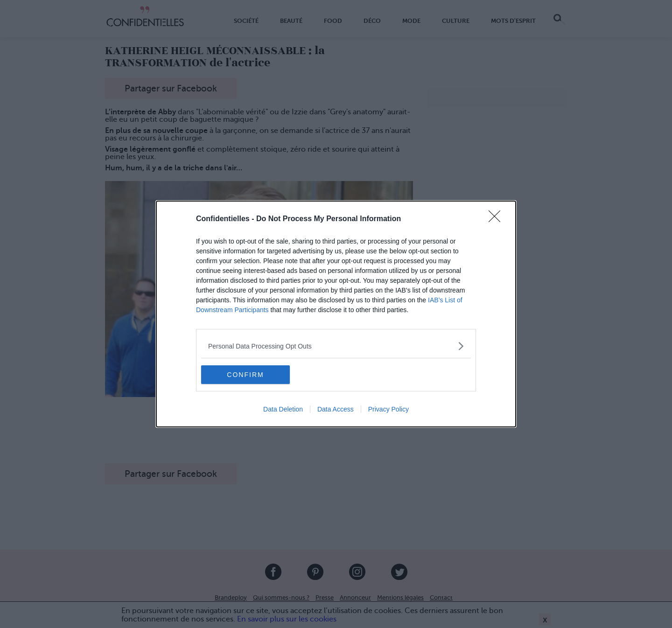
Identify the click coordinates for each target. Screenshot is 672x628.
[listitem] (336, 346)
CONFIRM (245, 374)
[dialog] (336, 314)
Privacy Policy (388, 409)
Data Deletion (283, 409)
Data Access (336, 409)
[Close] (497, 219)
